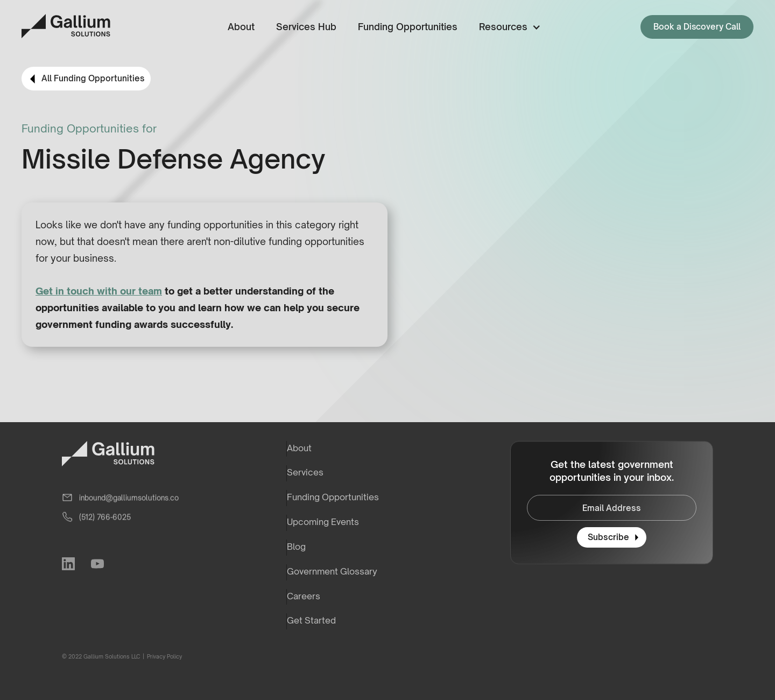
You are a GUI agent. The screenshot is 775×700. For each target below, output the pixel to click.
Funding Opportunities (408, 27)
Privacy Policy (164, 656)
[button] (508, 27)
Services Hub (306, 27)
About (241, 27)
